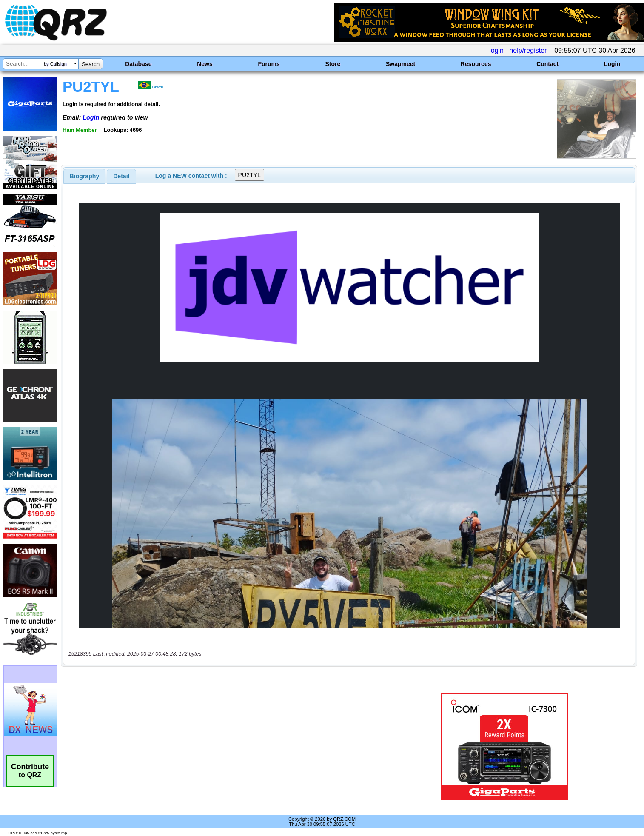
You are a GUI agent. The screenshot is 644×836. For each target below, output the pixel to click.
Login (612, 64)
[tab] (85, 176)
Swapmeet (400, 64)
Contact (547, 64)
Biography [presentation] (85, 176)
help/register (528, 50)
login (496, 50)
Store (333, 64)
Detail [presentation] (121, 176)
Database (138, 64)
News (205, 64)
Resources (476, 64)
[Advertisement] (223, 747)
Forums (269, 64)
